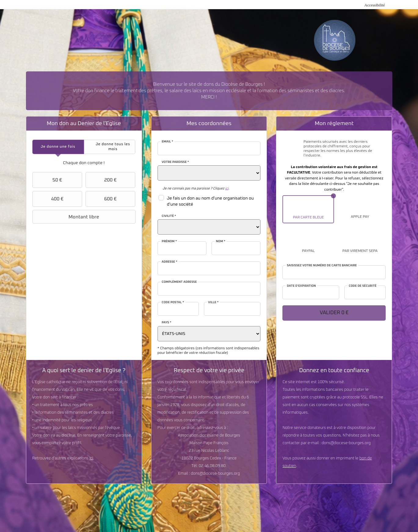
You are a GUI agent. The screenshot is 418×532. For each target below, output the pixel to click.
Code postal (173, 302)
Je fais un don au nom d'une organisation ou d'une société (211, 201)
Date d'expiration (301, 286)
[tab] (58, 147)
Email (168, 142)
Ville (213, 302)
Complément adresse (179, 282)
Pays (167, 322)
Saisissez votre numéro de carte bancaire (322, 265)
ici (91, 458)
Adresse (170, 262)
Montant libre (67, 217)
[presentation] (58, 147)
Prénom (169, 241)
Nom (221, 241)
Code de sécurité (363, 286)
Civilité (169, 216)
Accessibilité (374, 5)
